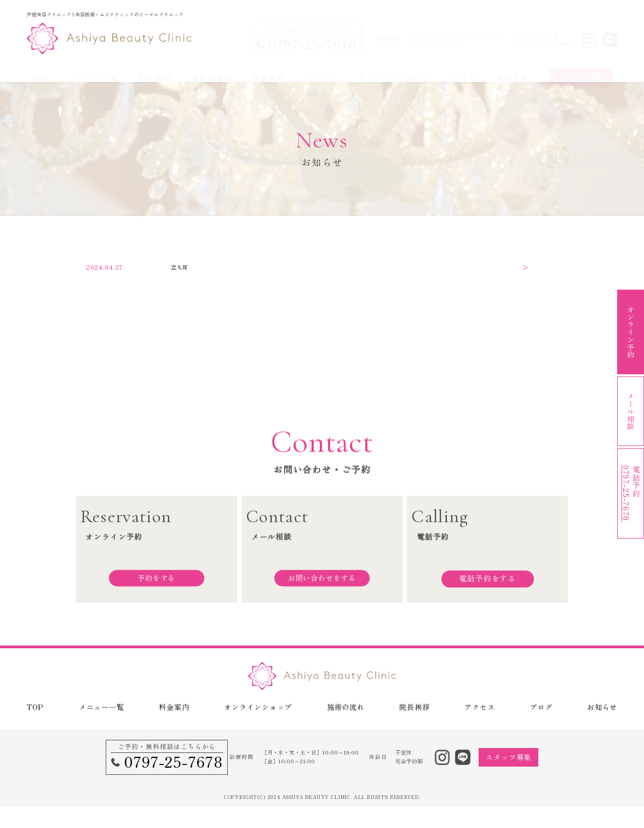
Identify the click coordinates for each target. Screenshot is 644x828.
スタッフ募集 (581, 67)
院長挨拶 (269, 67)
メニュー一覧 (94, 67)
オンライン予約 (631, 330)
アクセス (321, 67)
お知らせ (512, 67)
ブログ (463, 67)
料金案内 (155, 67)
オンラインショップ (395, 67)
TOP (40, 67)
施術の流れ (211, 67)
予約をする (157, 585)
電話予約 (632, 498)
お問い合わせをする (322, 585)
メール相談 (631, 414)
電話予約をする (487, 585)
